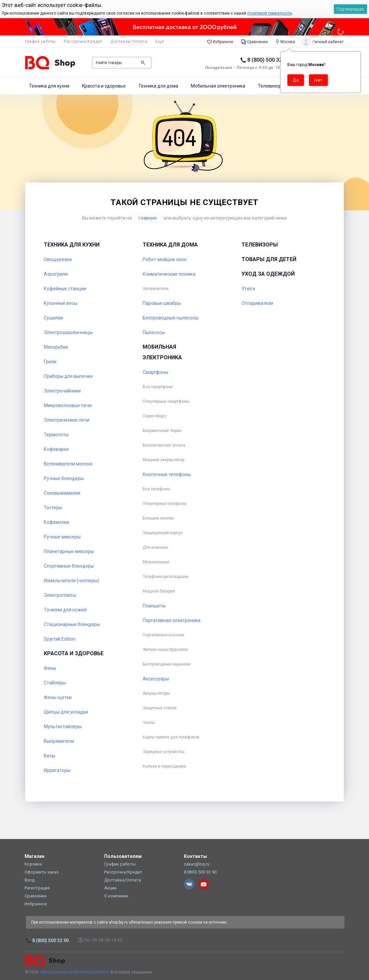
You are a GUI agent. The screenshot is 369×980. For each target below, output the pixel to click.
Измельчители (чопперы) (72, 581)
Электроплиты (60, 595)
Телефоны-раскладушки (166, 577)
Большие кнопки (158, 518)
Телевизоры (271, 86)
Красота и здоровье (104, 86)
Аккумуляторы (156, 693)
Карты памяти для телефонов (171, 737)
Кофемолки (57, 522)
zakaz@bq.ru (197, 864)
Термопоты (56, 435)
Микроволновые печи (68, 405)
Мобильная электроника (218, 86)
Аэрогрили (56, 274)
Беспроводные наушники (167, 664)
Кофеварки (56, 449)
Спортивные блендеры (69, 566)
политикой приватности (270, 13)
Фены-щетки (58, 697)
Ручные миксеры (62, 537)
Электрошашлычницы (68, 332)
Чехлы (149, 723)
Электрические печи (67, 420)
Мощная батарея (159, 591)
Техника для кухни (49, 86)
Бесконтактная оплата (164, 445)
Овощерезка (58, 259)
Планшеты (154, 606)
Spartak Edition (60, 639)
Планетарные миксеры (69, 551)
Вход (30, 880)
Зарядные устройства (164, 752)
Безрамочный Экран (162, 431)
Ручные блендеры (64, 478)
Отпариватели (257, 303)
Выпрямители (59, 741)
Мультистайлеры (63, 727)
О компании (116, 896)
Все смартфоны (158, 387)
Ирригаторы (57, 770)
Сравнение (255, 41)
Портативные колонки (163, 635)
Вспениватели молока (68, 464)
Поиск (143, 63)
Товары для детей (269, 259)
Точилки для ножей (65, 610)
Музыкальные (156, 562)
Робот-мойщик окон (165, 259)
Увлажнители (156, 289)
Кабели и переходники (164, 766)
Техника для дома (158, 86)
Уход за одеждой (268, 274)
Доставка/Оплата (129, 41)
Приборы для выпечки (68, 376)
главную (148, 218)
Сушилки (53, 318)
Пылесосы (154, 332)
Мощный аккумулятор (163, 460)
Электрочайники (62, 391)
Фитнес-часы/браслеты (165, 650)
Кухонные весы (61, 303)
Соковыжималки (62, 493)
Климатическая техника (169, 274)
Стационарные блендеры (72, 624)
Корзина (33, 864)
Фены (50, 668)
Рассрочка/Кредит (83, 41)
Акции (110, 888)
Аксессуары (156, 679)
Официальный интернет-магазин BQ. (75, 972)
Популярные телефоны (165, 504)
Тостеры (53, 508)
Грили (50, 362)
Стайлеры (55, 683)
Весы (49, 756)
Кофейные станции (65, 289)
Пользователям (123, 856)
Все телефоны (156, 489)
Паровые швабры (162, 303)
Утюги (248, 289)
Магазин (35, 856)
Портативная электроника (172, 620)
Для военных (155, 547)
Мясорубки (56, 347)
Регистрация (37, 888)
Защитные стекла (160, 708)
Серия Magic (155, 416)
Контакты (195, 856)
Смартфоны (155, 372)
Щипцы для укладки (66, 712)
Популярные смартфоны (166, 401)
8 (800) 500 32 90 (268, 60)
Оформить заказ (42, 872)
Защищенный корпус (163, 533)
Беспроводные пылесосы (171, 318)
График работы (40, 41)
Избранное (220, 41)
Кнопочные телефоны (167, 474)
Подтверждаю (350, 9)
